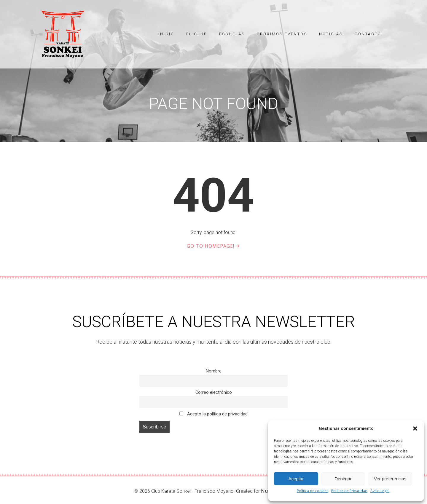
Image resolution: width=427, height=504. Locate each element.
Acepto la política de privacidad (213, 414)
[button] (415, 428)
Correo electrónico (214, 392)
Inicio (166, 34)
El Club (197, 34)
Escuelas (232, 34)
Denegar (343, 479)
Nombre (214, 371)
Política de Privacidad (349, 491)
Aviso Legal (380, 491)
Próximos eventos (282, 34)
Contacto (368, 34)
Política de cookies (313, 491)
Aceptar (296, 479)
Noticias (331, 34)
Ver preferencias (390, 479)
